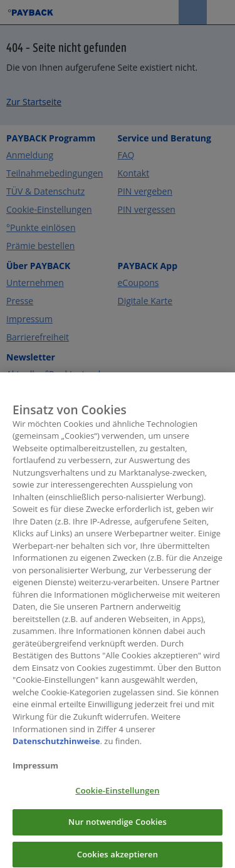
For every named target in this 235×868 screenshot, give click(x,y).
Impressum (35, 770)
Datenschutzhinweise (56, 745)
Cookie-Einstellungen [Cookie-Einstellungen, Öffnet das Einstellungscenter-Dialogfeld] (117, 795)
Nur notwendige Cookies (118, 827)
